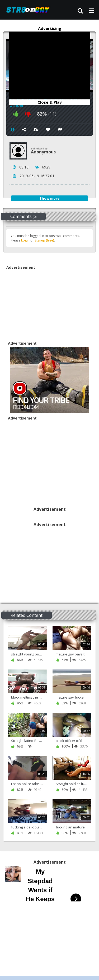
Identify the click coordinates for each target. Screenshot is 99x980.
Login (25, 240)
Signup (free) (44, 240)
